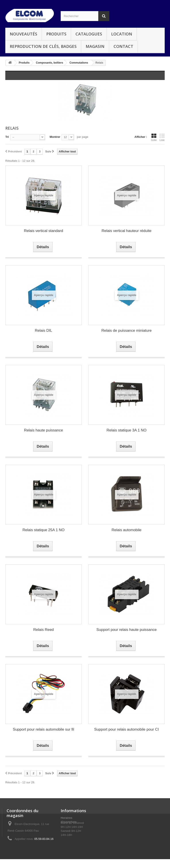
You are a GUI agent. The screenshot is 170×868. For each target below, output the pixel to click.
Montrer (55, 137)
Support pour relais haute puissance (126, 630)
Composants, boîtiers (49, 63)
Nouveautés (23, 34)
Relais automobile (127, 530)
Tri (7, 137)
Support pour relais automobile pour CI (127, 729)
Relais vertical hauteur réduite (127, 231)
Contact (123, 46)
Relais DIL (43, 331)
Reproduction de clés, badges (43, 46)
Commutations (79, 63)
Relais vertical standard (43, 231)
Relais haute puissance (44, 430)
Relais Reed (43, 630)
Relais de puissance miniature (127, 331)
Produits (56, 34)
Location (122, 34)
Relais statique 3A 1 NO (126, 430)
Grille (154, 137)
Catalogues (89, 34)
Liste (162, 137)
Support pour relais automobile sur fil (43, 729)
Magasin (95, 46)
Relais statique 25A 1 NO (44, 530)
